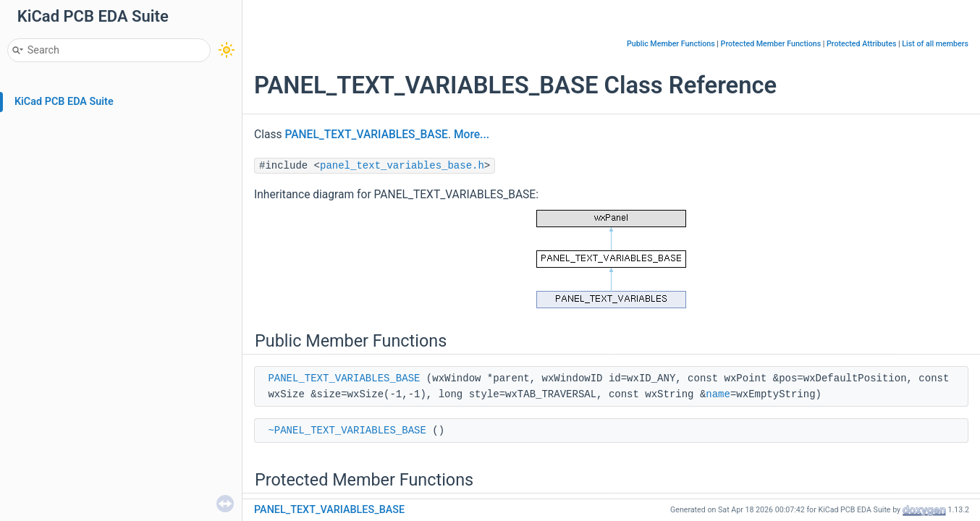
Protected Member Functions (771, 44)
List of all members (935, 44)
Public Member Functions (671, 44)
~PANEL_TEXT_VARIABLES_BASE (347, 431)
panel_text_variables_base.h (402, 166)
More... (472, 135)
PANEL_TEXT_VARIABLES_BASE (366, 135)
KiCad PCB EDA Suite (64, 102)
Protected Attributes (861, 44)
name (718, 394)
